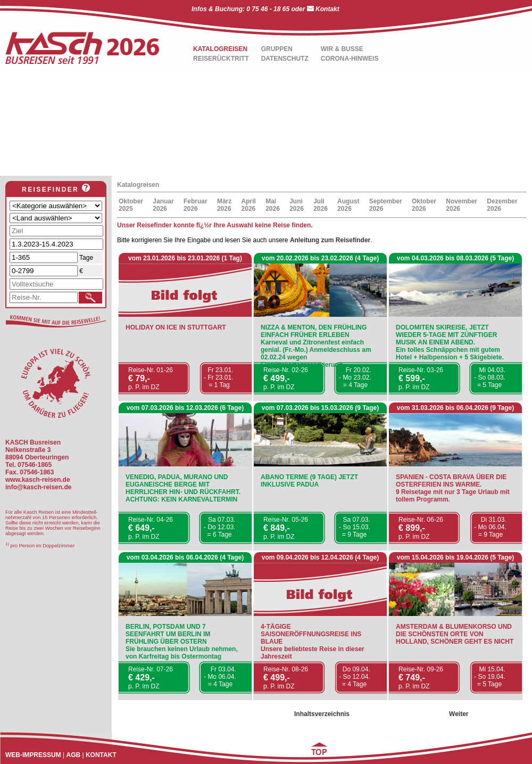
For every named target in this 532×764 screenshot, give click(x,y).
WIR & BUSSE (342, 49)
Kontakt (327, 9)
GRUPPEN (277, 49)
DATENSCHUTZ (285, 59)
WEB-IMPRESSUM (33, 755)
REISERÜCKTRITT (221, 59)
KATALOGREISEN (220, 49)
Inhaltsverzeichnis (322, 714)
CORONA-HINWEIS (350, 59)
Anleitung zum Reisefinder (330, 240)
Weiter (459, 714)
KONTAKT (101, 755)
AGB (73, 755)
